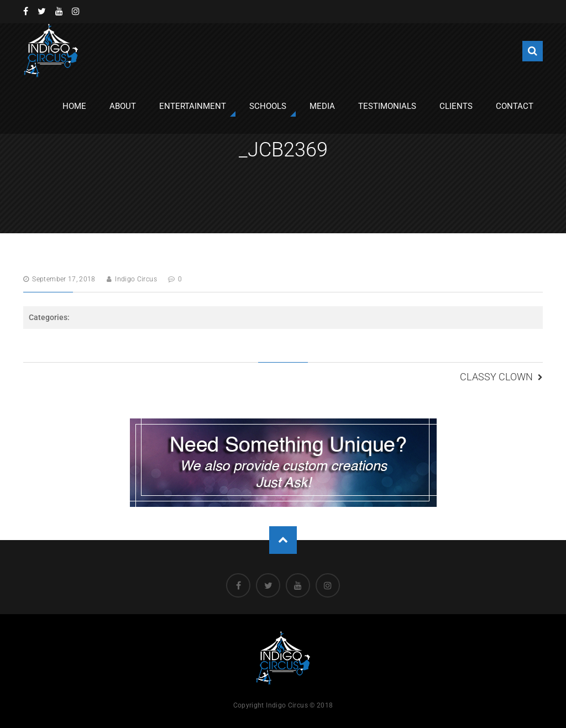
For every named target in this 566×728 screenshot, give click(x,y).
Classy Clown (496, 377)
